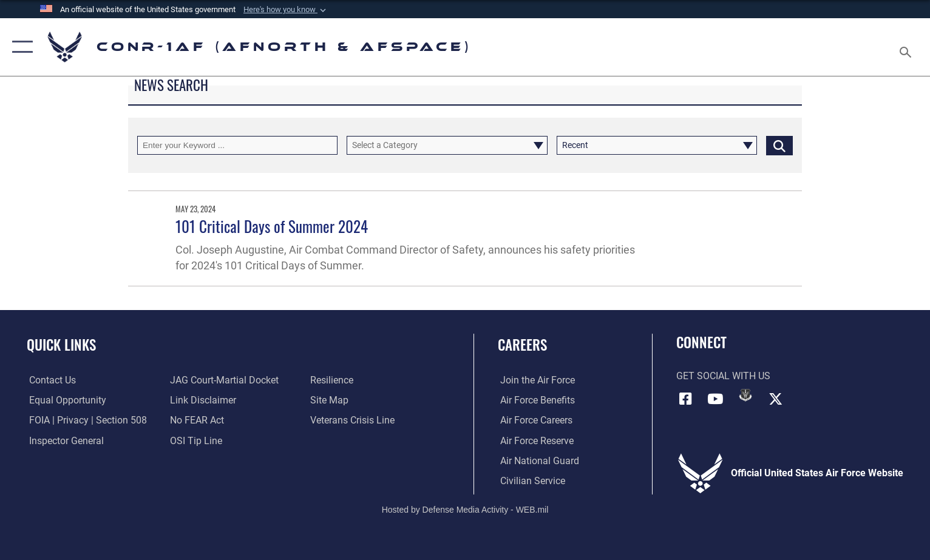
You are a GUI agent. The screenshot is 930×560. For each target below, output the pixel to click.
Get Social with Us (723, 376)
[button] (20, 47)
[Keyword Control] (237, 145)
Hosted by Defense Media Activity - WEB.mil (465, 509)
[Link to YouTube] (715, 399)
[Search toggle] (907, 47)
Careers (522, 344)
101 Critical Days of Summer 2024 (272, 226)
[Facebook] (685, 399)
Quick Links (61, 344)
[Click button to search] (779, 145)
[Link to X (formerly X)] (776, 399)
